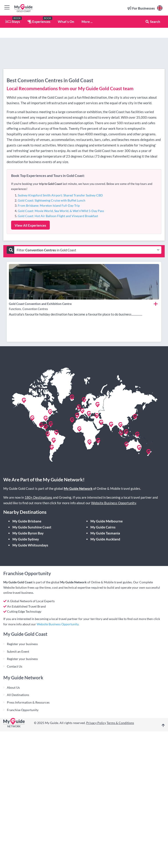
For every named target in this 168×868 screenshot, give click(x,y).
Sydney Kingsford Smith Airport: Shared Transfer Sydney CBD (60, 195)
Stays (13, 22)
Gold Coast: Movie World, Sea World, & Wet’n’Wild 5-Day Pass (61, 211)
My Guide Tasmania (105, 533)
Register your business (22, 644)
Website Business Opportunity (114, 503)
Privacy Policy (96, 723)
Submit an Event (18, 651)
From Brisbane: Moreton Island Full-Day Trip (49, 205)
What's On (66, 22)
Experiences (39, 22)
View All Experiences (30, 225)
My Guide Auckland (105, 539)
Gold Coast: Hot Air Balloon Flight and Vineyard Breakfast (58, 216)
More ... (87, 22)
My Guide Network (78, 488)
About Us (13, 687)
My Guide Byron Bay (28, 533)
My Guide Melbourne (107, 521)
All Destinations (18, 695)
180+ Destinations (38, 497)
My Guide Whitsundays (30, 545)
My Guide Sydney (26, 539)
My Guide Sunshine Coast (32, 527)
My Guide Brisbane (27, 521)
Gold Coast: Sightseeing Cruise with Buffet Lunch (52, 200)
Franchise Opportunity (23, 710)
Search (153, 22)
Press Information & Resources (28, 702)
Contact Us (15, 666)
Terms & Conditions (120, 723)
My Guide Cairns (103, 527)
